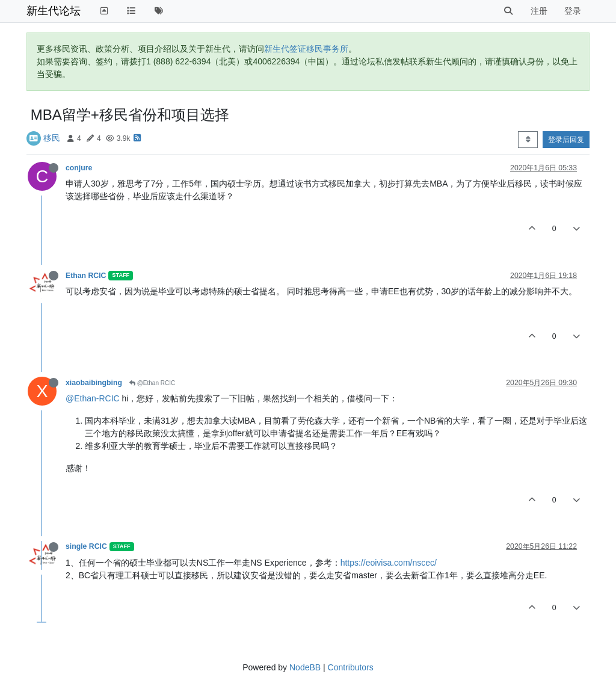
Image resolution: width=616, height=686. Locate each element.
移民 (52, 138)
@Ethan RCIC (152, 383)
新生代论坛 (54, 11)
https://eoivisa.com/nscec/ (389, 563)
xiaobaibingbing (94, 383)
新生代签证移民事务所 (306, 49)
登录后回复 (566, 140)
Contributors (351, 667)
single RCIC (86, 546)
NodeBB (305, 667)
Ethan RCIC (86, 276)
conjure (79, 168)
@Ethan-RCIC (93, 398)
